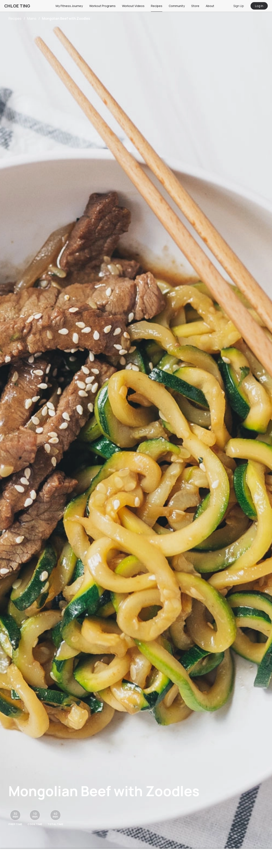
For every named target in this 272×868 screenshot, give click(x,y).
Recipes (157, 6)
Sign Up (239, 6)
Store (195, 6)
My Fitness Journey (69, 6)
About (210, 6)
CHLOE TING (17, 6)
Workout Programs (102, 6)
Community (177, 6)
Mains (32, 18)
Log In (259, 6)
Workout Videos (133, 6)
